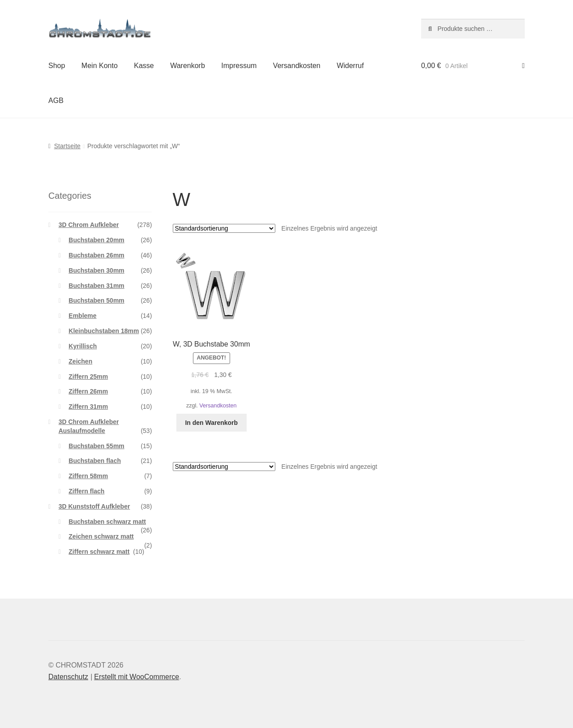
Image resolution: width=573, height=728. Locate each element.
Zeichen (80, 361)
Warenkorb (188, 66)
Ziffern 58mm (88, 476)
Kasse (144, 66)
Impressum (239, 66)
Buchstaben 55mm (96, 446)
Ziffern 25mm (88, 377)
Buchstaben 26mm (96, 255)
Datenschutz (68, 677)
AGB (56, 101)
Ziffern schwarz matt (99, 552)
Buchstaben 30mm (96, 270)
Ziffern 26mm (88, 391)
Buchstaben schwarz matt (107, 522)
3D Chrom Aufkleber (89, 225)
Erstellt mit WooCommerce (137, 677)
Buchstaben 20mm (96, 240)
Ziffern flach (86, 491)
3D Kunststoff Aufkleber (94, 506)
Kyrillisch (83, 346)
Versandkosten (297, 66)
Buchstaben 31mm (96, 286)
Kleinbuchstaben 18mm (104, 331)
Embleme (82, 316)
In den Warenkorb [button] (211, 423)
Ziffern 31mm (88, 407)
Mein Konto (100, 66)
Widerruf (350, 66)
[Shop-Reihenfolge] (224, 228)
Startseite (67, 146)
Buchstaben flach (95, 461)
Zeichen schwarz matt (101, 536)
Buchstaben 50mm (96, 300)
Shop (57, 66)
